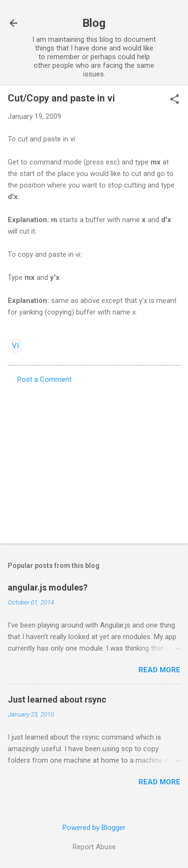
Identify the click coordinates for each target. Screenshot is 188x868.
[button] (175, 100)
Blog (94, 23)
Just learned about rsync (57, 699)
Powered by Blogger (94, 828)
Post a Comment (44, 379)
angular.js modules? (48, 587)
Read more (159, 670)
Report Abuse (94, 847)
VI (15, 346)
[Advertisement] (94, 461)
